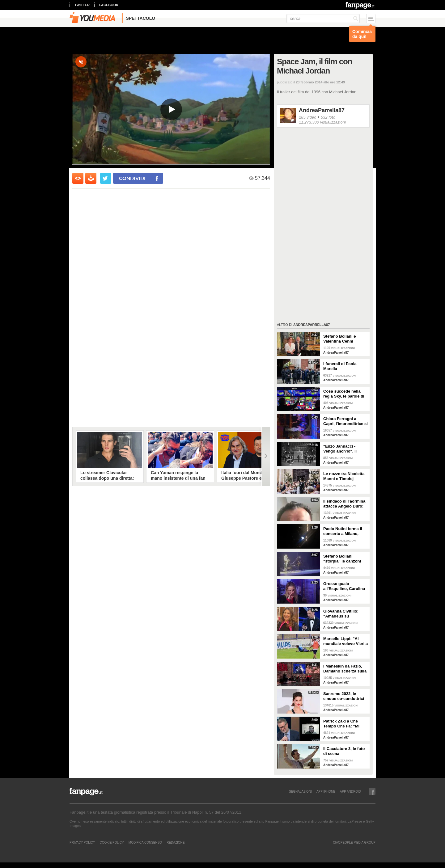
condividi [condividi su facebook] (132, 178)
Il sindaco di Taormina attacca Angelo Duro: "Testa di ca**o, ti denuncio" (344, 504)
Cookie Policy (112, 842)
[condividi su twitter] (106, 178)
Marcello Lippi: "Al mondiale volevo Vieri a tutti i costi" (345, 641)
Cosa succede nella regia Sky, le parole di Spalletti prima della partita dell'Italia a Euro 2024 (345, 394)
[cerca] (323, 19)
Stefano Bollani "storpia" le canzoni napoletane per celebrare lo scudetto (343, 559)
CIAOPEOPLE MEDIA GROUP (354, 842)
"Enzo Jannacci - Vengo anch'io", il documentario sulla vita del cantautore (342, 449)
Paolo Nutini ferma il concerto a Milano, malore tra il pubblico (343, 531)
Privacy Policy (82, 842)
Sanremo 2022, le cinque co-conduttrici (344, 696)
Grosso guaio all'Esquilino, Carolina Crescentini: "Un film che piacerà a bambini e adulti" (344, 586)
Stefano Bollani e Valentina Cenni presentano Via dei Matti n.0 (341, 339)
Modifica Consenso (145, 842)
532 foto (328, 117)
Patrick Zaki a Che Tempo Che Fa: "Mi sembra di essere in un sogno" (345, 724)
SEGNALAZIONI (300, 791)
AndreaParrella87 (322, 110)
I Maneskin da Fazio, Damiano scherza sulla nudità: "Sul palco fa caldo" (345, 669)
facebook (109, 5)
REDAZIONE (176, 842)
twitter (82, 5)
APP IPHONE (326, 791)
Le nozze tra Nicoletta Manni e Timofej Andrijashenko (344, 476)
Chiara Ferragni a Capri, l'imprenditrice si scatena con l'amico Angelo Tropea (345, 421)
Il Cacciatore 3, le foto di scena (344, 751)
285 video (307, 117)
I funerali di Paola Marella (340, 366)
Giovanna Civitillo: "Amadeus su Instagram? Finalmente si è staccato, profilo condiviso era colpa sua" (345, 614)
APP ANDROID (350, 791)
